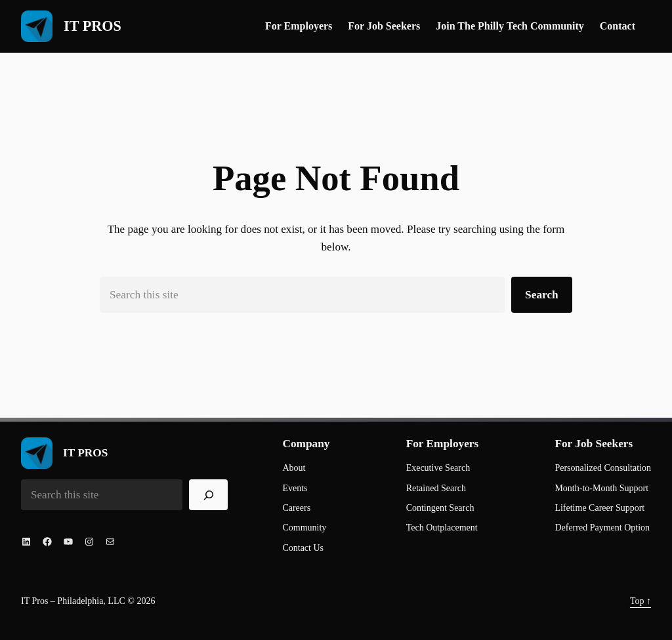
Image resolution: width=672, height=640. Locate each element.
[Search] (208, 495)
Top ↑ (640, 601)
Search (542, 295)
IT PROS (93, 26)
